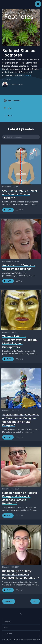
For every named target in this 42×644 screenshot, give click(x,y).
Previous (9, 601)
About (6, 627)
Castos (38, 639)
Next (35, 601)
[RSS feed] (21, 614)
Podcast (7, 622)
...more (27, 75)
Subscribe (8, 633)
